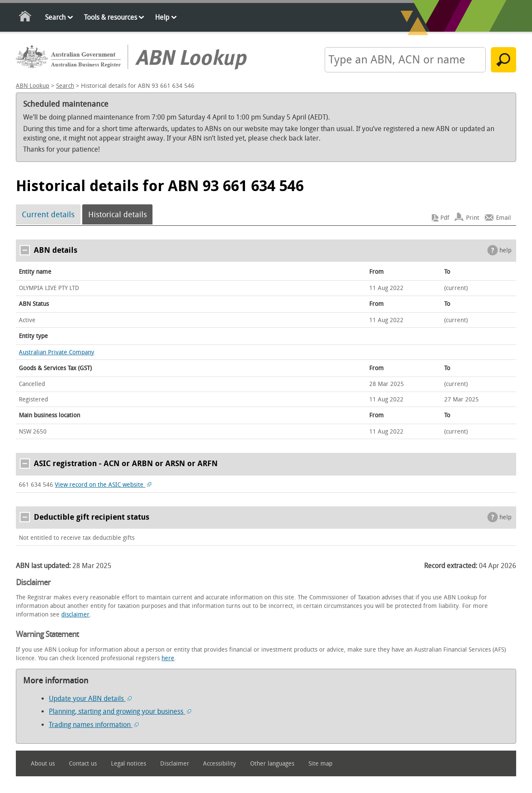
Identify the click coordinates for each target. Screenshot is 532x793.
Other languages (272, 764)
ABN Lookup (33, 86)
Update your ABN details (90, 699)
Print (473, 218)
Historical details (118, 215)
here (168, 658)
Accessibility (220, 764)
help (505, 250)
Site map (320, 764)
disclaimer (75, 615)
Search (55, 17)
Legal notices (129, 764)
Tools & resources (111, 17)
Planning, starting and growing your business (120, 711)
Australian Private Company (57, 352)
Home (25, 18)
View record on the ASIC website (103, 485)
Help (162, 17)
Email (504, 218)
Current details (48, 215)
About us (43, 764)
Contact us (83, 764)
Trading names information (94, 725)
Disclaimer (175, 764)
